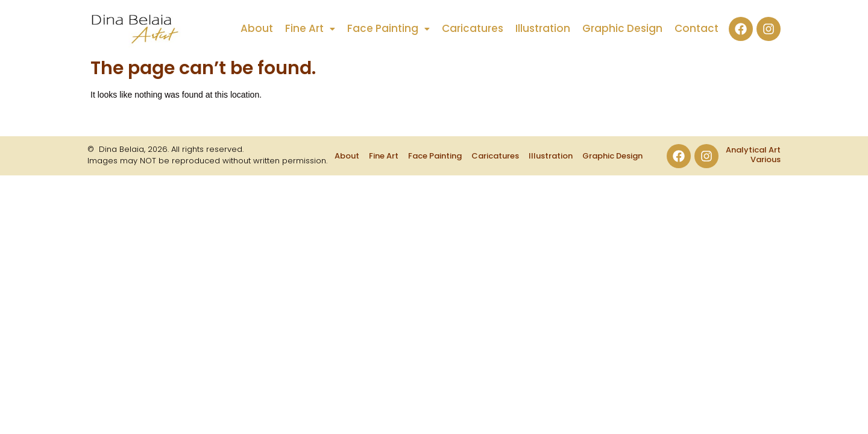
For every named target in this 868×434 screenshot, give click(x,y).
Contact (697, 29)
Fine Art (310, 29)
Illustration (543, 29)
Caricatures (473, 29)
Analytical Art (753, 150)
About (257, 29)
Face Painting (388, 29)
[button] (310, 29)
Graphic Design (622, 29)
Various (766, 159)
